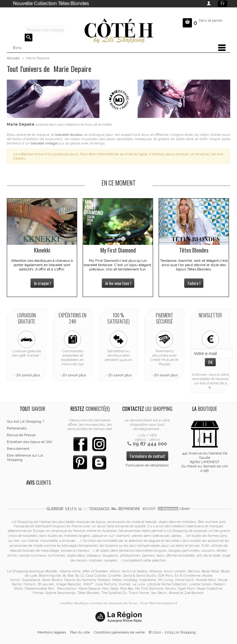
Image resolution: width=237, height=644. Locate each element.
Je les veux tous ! (118, 283)
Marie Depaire (21, 124)
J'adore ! (194, 283)
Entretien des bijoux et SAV (30, 442)
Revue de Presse (21, 435)
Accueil (13, 58)
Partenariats (17, 428)
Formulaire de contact (147, 456)
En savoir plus (28, 375)
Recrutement (18, 449)
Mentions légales (52, 632)
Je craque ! (42, 283)
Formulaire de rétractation (147, 465)
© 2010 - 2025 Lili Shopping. (173, 632)
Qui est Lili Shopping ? (25, 421)
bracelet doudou (69, 135)
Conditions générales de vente (119, 632)
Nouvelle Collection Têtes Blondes (51, 3)
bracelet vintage (44, 143)
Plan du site (80, 632)
